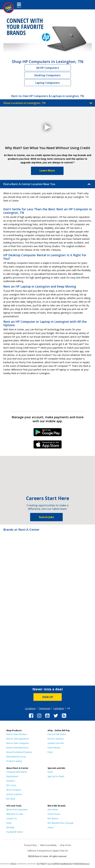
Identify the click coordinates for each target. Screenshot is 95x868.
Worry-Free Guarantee (17, 810)
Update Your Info (56, 743)
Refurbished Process (16, 757)
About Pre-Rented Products (19, 752)
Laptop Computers (48, 83)
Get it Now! (53, 810)
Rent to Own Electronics (17, 748)
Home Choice (54, 814)
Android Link (47, 433)
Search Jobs (46, 517)
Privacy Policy (30, 845)
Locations (30, 708)
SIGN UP (48, 697)
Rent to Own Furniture (17, 734)
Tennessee (45, 708)
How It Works (54, 748)
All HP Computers (48, 68)
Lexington (59, 708)
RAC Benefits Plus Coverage (61, 823)
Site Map (10, 827)
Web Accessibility (48, 845)
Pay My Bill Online (15, 832)
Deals (50, 772)
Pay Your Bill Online (57, 734)
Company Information (17, 772)
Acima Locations (14, 794)
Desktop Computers (47, 75)
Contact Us (11, 818)
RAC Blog (11, 799)
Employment (12, 776)
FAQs (50, 752)
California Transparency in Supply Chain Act (48, 851)
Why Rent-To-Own (15, 814)
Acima (50, 827)
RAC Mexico (53, 818)
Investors (11, 781)
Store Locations (14, 790)
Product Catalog (14, 761)
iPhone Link (47, 446)
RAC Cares (11, 785)
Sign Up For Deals (56, 776)
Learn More (47, 170)
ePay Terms (66, 845)
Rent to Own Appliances (18, 739)
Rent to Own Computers (18, 743)
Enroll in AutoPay (55, 739)
